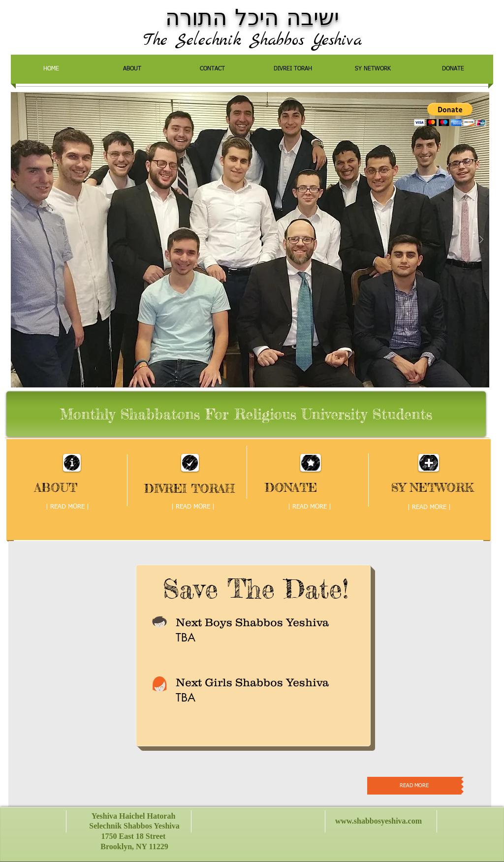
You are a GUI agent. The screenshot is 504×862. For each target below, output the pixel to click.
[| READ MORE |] (67, 508)
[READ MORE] (414, 786)
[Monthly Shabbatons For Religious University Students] (246, 414)
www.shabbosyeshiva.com (378, 821)
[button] (450, 114)
